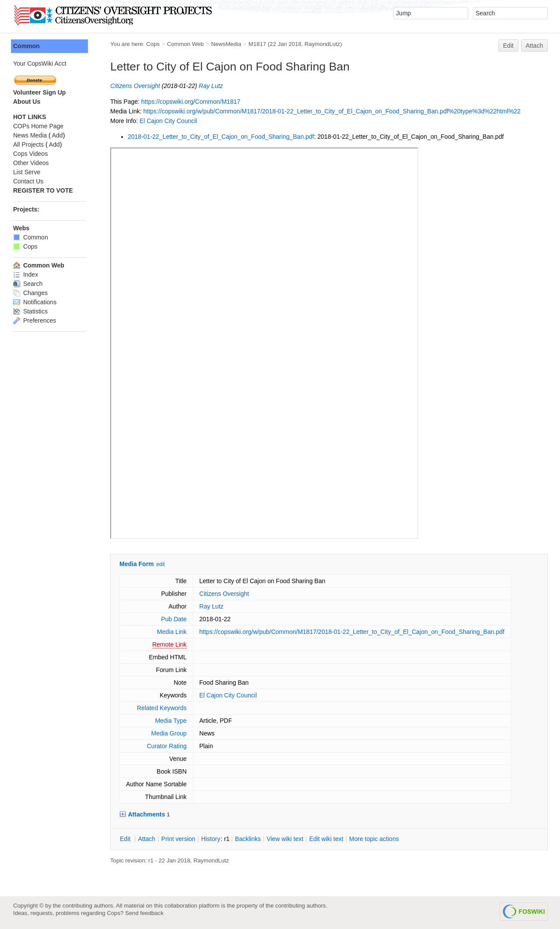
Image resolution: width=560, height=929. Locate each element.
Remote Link (170, 644)
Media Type (171, 721)
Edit (508, 46)
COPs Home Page (38, 126)
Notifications (35, 302)
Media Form (137, 564)
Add (58, 135)
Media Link (172, 632)
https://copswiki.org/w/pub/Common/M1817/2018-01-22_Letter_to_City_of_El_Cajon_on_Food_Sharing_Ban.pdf (352, 632)
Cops (153, 44)
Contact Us (28, 181)
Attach (535, 46)
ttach (147, 839)
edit (160, 564)
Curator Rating (166, 746)
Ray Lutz (211, 86)
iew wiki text (285, 839)
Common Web (185, 44)
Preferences (35, 320)
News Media (30, 135)
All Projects (28, 144)
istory (211, 839)
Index (26, 274)
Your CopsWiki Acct (40, 63)
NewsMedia (226, 44)
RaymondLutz (322, 44)
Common (26, 46)
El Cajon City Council (168, 121)
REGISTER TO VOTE (43, 190)
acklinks (248, 839)
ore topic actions (374, 839)
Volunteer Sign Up (39, 92)
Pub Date (174, 619)
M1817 (257, 44)
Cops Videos (30, 154)
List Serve (27, 172)
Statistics (30, 311)
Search (28, 284)
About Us (27, 102)
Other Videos (31, 163)
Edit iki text (326, 839)
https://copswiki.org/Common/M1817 (191, 102)
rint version (178, 839)
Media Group (169, 733)
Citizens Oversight (135, 86)
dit (126, 839)
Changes (30, 293)
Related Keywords (162, 708)
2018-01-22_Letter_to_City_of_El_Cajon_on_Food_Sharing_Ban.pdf (221, 137)
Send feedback (144, 913)
